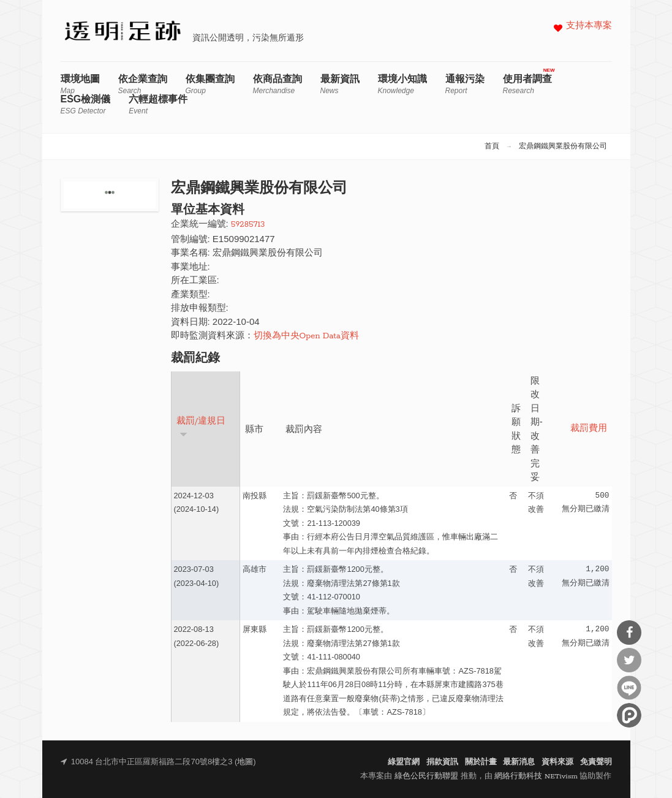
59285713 (248, 225)
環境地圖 (80, 84)
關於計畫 (481, 762)
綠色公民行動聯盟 (426, 776)
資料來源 (557, 762)
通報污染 (465, 84)
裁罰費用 (589, 429)
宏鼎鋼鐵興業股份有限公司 (563, 146)
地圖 (245, 762)
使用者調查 (527, 84)
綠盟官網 (404, 762)
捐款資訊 (442, 762)
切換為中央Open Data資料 (306, 336)
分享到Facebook (629, 633)
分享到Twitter (629, 660)
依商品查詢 (277, 84)
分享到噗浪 (629, 715)
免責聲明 (596, 762)
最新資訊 (340, 84)
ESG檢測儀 (86, 104)
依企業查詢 (143, 84)
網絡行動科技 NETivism (536, 776)
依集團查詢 (210, 84)
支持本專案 (589, 26)
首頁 (492, 146)
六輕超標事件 (158, 104)
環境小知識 (402, 84)
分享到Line (629, 688)
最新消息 (519, 762)
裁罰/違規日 (201, 427)
